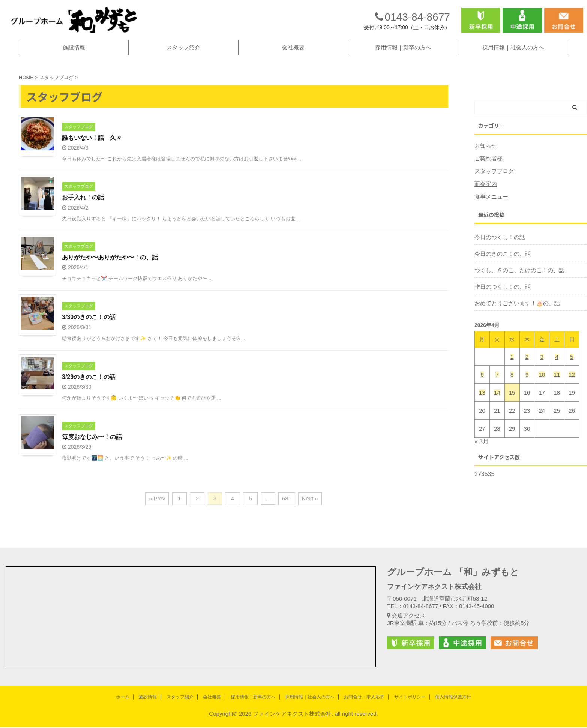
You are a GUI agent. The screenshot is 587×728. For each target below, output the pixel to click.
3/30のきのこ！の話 (89, 324)
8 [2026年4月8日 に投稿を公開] (512, 381)
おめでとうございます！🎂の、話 (514, 310)
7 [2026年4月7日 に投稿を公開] (497, 381)
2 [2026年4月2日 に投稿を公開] (527, 363)
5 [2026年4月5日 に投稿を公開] (572, 363)
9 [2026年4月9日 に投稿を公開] (527, 381)
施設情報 (74, 54)
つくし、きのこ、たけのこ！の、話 (516, 277)
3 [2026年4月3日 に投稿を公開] (542, 363)
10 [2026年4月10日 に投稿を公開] (542, 381)
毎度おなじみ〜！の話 (92, 444)
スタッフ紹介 (183, 54)
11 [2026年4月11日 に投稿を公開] (557, 381)
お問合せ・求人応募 (364, 698)
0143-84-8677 (412, 20)
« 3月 (482, 448)
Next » (309, 507)
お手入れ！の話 (83, 204)
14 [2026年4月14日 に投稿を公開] (497, 399)
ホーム (123, 698)
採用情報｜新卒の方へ (403, 54)
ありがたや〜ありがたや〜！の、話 (110, 264)
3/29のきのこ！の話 (89, 384)
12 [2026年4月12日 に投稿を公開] (572, 381)
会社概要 (293, 54)
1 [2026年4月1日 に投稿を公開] (512, 363)
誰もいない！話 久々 (92, 145)
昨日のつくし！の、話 (501, 294)
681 (286, 507)
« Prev (158, 507)
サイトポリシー (410, 698)
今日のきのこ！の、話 (501, 261)
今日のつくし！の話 (498, 244)
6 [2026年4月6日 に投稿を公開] (482, 381)
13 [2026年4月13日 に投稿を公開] (482, 399)
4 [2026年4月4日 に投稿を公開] (557, 363)
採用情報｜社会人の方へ (513, 54)
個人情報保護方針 (453, 698)
